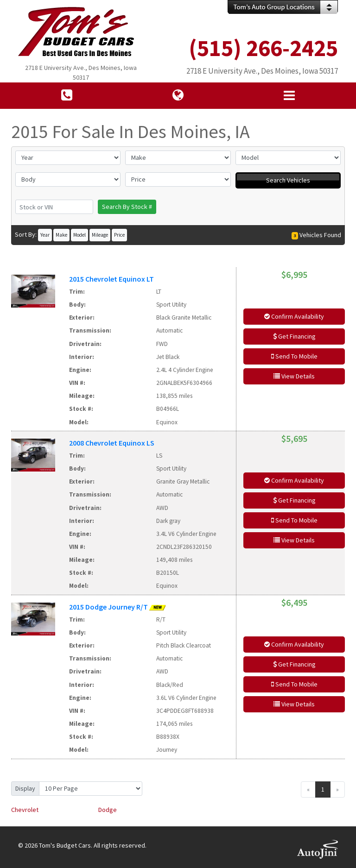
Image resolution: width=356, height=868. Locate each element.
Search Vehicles (288, 180)
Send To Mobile (294, 356)
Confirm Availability (294, 316)
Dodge (108, 810)
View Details (294, 376)
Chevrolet (25, 810)
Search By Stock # (127, 207)
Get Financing (294, 336)
